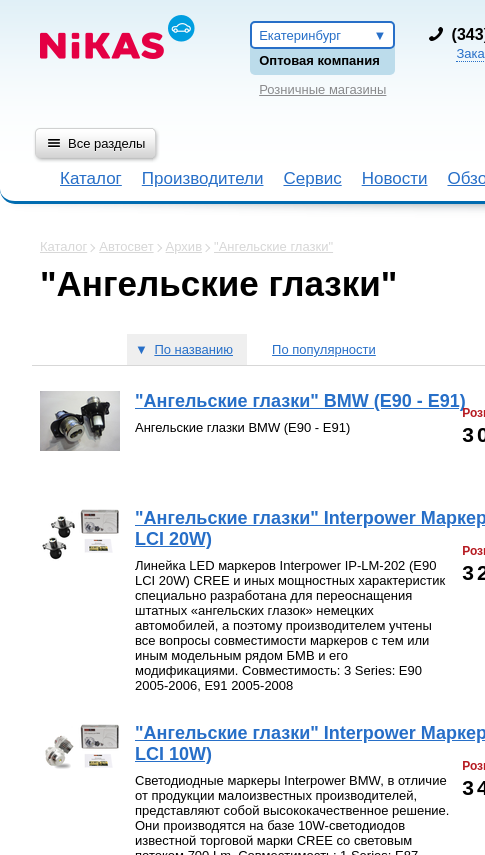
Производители (203, 178)
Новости (395, 178)
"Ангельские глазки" (273, 246)
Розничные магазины (322, 89)
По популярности (324, 349)
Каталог (91, 178)
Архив (184, 246)
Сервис (312, 178)
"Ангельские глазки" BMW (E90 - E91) (300, 401)
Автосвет (126, 246)
